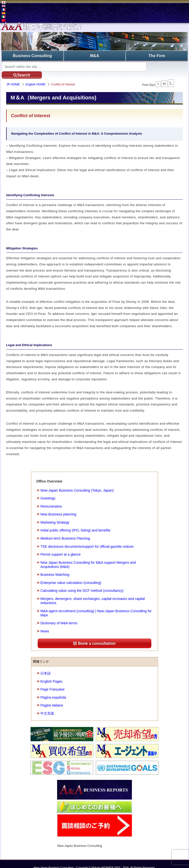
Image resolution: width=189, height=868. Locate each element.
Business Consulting (32, 56)
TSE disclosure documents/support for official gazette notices (87, 539)
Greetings (48, 491)
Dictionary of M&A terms (59, 616)
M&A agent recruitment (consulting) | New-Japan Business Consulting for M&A (96, 605)
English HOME (37, 77)
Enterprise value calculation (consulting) (71, 575)
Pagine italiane (52, 698)
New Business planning (58, 507)
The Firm (157, 56)
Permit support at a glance (60, 547)
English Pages (51, 674)
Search (166, 66)
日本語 (46, 666)
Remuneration (51, 499)
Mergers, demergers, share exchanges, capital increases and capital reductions (93, 593)
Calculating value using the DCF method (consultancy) (82, 583)
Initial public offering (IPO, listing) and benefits (75, 523)
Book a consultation (94, 636)
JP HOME (14, 77)
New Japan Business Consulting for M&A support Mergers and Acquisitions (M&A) (88, 557)
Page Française (52, 682)
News (45, 624)
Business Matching (55, 567)
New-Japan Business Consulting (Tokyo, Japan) (77, 483)
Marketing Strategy (55, 515)
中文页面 (47, 706)
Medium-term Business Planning (65, 531)
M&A (94, 56)
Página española (53, 690)
